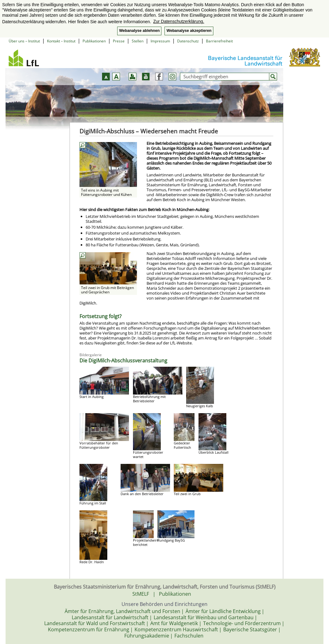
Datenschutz (188, 41)
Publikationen (94, 41)
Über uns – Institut (24, 41)
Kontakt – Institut (61, 41)
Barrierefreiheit (219, 41)
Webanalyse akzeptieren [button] (189, 31)
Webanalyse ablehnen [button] (139, 31)
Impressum (160, 41)
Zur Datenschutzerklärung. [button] (179, 21)
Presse (119, 41)
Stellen (138, 41)
